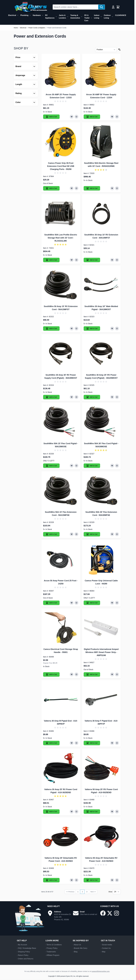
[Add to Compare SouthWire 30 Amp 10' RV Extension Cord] (117, 260)
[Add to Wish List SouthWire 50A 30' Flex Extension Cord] (112, 534)
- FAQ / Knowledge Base (26, 948)
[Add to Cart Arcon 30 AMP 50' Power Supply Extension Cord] (92, 117)
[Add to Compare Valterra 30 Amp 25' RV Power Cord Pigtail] (76, 812)
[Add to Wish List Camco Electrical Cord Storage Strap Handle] (72, 674)
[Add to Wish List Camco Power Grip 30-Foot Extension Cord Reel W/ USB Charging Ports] (72, 188)
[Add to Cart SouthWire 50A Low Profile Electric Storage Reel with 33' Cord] (51, 260)
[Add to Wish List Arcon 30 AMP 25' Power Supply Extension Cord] (72, 117)
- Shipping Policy (23, 952)
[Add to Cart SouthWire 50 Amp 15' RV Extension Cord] (51, 328)
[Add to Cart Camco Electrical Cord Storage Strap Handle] (51, 674)
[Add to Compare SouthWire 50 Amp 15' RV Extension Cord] (76, 328)
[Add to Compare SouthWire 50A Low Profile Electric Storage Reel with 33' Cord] (76, 260)
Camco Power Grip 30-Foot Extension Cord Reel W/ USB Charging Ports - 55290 (61, 166)
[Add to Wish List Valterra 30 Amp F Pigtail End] (112, 743)
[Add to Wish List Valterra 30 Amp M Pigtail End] (72, 743)
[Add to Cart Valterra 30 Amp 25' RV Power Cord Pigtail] (51, 812)
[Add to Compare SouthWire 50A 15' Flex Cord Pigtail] (76, 466)
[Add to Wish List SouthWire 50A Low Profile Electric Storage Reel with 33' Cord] (72, 260)
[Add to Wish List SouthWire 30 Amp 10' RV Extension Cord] (112, 260)
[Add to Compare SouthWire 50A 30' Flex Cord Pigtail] (117, 466)
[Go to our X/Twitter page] (110, 913)
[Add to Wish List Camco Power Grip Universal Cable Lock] (112, 603)
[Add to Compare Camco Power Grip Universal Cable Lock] (117, 603)
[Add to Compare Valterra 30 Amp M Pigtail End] (76, 743)
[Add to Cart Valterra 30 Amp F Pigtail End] (92, 743)
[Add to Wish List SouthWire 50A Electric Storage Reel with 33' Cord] (112, 188)
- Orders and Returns (25, 959)
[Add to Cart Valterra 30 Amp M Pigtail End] (51, 743)
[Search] (102, 7)
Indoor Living (97, 17)
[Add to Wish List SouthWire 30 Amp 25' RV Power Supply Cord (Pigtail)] (112, 397)
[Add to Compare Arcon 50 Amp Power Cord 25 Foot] (76, 603)
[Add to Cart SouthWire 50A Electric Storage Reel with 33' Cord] (92, 188)
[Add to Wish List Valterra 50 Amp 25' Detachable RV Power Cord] (112, 880)
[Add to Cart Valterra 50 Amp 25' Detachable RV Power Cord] (92, 880)
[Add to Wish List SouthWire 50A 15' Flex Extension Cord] (72, 534)
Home (16, 28)
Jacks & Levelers (62, 17)
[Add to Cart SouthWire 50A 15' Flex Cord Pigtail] (51, 466)
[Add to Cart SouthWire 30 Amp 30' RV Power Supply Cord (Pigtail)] (51, 397)
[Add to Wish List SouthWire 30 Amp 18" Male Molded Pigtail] (112, 328)
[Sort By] (106, 50)
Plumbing (24, 15)
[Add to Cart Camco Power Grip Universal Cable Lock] (92, 603)
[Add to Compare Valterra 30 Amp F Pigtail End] (117, 743)
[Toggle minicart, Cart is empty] (118, 7)
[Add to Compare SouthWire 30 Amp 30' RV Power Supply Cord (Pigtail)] (76, 397)
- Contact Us (106, 948)
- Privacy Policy (51, 948)
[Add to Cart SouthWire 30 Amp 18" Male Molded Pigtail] (92, 328)
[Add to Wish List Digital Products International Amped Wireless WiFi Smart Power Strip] (112, 674)
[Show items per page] (117, 892)
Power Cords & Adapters (37, 28)
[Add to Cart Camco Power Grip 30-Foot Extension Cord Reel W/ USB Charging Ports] (51, 188)
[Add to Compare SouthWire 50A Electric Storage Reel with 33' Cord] (117, 188)
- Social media (106, 945)
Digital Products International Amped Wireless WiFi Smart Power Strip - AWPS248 (101, 652)
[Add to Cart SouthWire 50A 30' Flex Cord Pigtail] (92, 466)
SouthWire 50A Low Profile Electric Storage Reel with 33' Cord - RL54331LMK (61, 238)
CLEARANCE (121, 15)
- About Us (77, 945)
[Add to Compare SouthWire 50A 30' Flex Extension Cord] (117, 534)
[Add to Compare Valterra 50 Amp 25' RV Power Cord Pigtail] (117, 812)
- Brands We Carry (80, 948)
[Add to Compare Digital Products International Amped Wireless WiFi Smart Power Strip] (117, 674)
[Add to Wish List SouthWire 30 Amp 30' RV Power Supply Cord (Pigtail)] (72, 397)
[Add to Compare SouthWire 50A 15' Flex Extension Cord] (76, 534)
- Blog (75, 952)
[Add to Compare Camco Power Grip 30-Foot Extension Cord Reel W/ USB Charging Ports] (76, 188)
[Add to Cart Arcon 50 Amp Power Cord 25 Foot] (51, 603)
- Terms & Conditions (54, 945)
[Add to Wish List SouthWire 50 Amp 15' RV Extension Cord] (72, 328)
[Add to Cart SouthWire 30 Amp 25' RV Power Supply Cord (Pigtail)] (92, 397)
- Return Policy (23, 955)
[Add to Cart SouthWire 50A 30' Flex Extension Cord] (92, 534)
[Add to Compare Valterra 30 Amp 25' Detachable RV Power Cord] (76, 880)
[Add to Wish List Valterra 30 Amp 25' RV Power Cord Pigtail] (72, 812)
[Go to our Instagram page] (117, 913)
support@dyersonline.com (101, 971)
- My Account (22, 945)
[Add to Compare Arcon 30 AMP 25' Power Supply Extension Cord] (76, 117)
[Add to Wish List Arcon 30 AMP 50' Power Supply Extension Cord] (112, 117)
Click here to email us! (88, 914)
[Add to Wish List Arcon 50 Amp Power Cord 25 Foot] (72, 603)
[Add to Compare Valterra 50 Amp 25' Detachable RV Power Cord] (117, 880)
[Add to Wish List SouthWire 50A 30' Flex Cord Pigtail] (112, 466)
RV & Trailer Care (87, 18)
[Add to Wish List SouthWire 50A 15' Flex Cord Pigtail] (72, 466)
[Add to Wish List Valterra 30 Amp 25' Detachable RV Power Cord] (72, 880)
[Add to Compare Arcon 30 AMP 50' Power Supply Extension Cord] (117, 117)
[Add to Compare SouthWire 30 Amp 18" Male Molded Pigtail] (117, 328)
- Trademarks (51, 952)
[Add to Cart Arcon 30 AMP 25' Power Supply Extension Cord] (51, 117)
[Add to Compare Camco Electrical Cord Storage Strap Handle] (76, 674)
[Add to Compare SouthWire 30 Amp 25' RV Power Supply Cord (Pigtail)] (117, 397)
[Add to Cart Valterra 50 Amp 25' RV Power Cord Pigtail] (92, 812)
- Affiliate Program (52, 955)
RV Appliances (50, 17)
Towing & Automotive (75, 17)
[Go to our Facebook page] (103, 913)
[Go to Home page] (31, 7)
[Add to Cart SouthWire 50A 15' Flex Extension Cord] (51, 534)
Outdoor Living (107, 17)
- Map (103, 952)
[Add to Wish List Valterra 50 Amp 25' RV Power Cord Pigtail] (112, 812)
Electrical (12, 15)
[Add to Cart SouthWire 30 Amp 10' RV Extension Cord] (92, 260)
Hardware (37, 15)
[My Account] (113, 7)
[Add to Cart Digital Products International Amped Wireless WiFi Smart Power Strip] (92, 674)
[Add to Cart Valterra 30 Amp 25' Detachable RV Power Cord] (51, 880)
